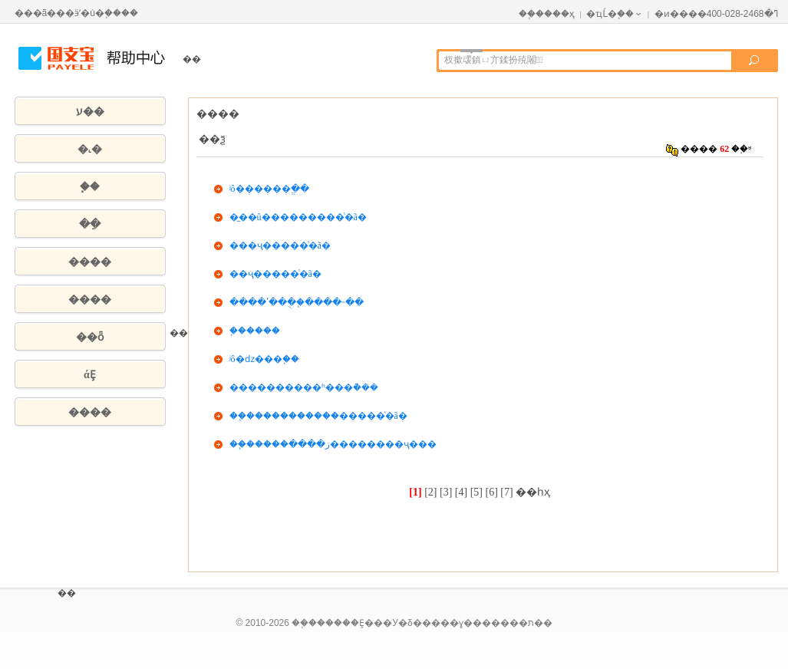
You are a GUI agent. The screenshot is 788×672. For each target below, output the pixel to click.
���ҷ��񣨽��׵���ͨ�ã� (280, 245)
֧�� (90, 187)
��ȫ (90, 337)
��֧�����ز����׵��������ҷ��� (333, 444)
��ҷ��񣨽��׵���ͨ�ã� (275, 274)
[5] (476, 492)
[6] (492, 492)
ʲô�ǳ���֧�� (264, 359)
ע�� (90, 112)
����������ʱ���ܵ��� (304, 387)
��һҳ (533, 492)
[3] (446, 492)
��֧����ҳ (547, 14)
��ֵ (90, 224)
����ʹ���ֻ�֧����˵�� (297, 302)
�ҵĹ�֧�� (614, 14)
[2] (430, 492)
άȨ (90, 375)
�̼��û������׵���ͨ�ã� (298, 217)
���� (90, 262)
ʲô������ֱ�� (269, 189)
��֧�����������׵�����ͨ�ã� (318, 416)
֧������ (255, 331)
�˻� (90, 149)
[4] (461, 492)
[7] (506, 492)
